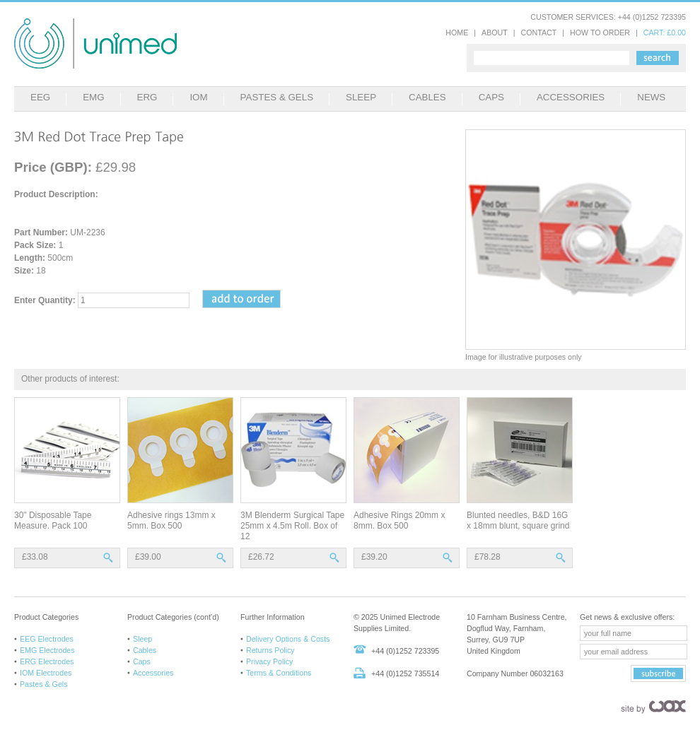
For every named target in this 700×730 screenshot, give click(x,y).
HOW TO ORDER (600, 33)
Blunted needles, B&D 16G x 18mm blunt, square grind (518, 520)
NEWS (651, 97)
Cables (145, 650)
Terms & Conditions (279, 673)
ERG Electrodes (47, 661)
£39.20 (374, 557)
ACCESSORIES (571, 97)
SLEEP (361, 97)
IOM (198, 97)
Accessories (153, 673)
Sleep (142, 639)
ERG (147, 97)
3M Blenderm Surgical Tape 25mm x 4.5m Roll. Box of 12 (292, 526)
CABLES (427, 97)
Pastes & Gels (44, 684)
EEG (40, 97)
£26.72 (261, 557)
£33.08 (35, 557)
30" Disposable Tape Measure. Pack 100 (53, 520)
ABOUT (495, 33)
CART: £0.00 (665, 33)
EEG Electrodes (47, 639)
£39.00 (148, 557)
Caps (142, 661)
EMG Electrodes (47, 650)
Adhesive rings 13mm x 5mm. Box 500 (171, 520)
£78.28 (488, 557)
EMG (93, 97)
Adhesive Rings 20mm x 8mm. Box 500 (399, 520)
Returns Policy (270, 650)
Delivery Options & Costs (288, 639)
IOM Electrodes (46, 673)
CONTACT (539, 33)
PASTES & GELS (277, 97)
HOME (457, 33)
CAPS (491, 97)
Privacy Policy (269, 661)
